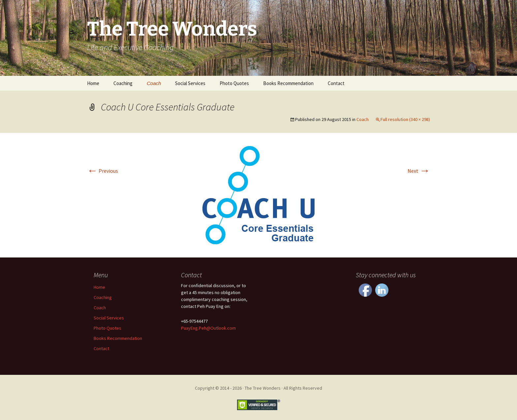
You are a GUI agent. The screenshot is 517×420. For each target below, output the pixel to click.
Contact (336, 83)
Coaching (123, 83)
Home (93, 83)
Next (419, 171)
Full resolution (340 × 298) (405, 119)
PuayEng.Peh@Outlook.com (208, 328)
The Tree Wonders (263, 388)
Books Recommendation (288, 83)
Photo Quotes (234, 83)
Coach (154, 83)
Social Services (190, 83)
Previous (103, 171)
